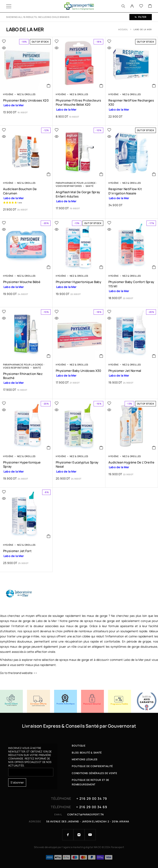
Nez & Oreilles (26, 94)
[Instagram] (79, 835)
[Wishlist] (141, 6)
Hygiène (8, 94)
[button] (101, 86)
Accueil (123, 29)
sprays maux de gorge (99, 621)
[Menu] (9, 6)
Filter (141, 17)
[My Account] (132, 6)
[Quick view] (13, 48)
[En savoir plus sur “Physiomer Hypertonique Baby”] (101, 267)
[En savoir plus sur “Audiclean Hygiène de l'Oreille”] (154, 448)
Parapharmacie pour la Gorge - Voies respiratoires (77, 184)
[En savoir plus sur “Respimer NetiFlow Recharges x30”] (154, 86)
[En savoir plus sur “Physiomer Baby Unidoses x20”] (49, 86)
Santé (89, 186)
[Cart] (150, 6)
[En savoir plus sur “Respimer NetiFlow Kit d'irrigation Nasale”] (154, 174)
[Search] (123, 6)
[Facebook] (68, 835)
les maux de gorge (95, 616)
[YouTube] (90, 835)
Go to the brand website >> (19, 673)
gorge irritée (31, 636)
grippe (147, 641)
